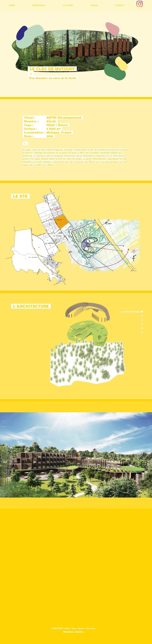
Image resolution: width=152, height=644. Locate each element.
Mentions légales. (74, 631)
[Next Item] (147, 455)
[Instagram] (140, 4)
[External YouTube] (76, 564)
